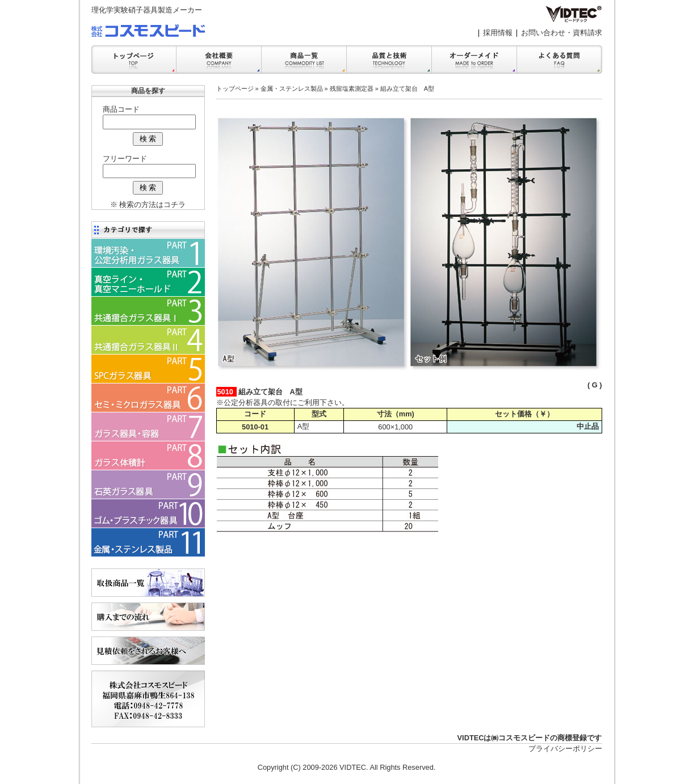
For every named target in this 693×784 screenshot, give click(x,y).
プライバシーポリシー (565, 749)
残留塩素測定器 (352, 88)
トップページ (235, 88)
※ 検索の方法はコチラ (148, 205)
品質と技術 (389, 60)
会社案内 (219, 60)
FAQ (560, 60)
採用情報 (498, 33)
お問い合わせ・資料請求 (562, 33)
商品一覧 (304, 60)
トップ (134, 60)
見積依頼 (148, 651)
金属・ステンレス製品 (292, 88)
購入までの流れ (148, 617)
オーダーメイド (474, 60)
